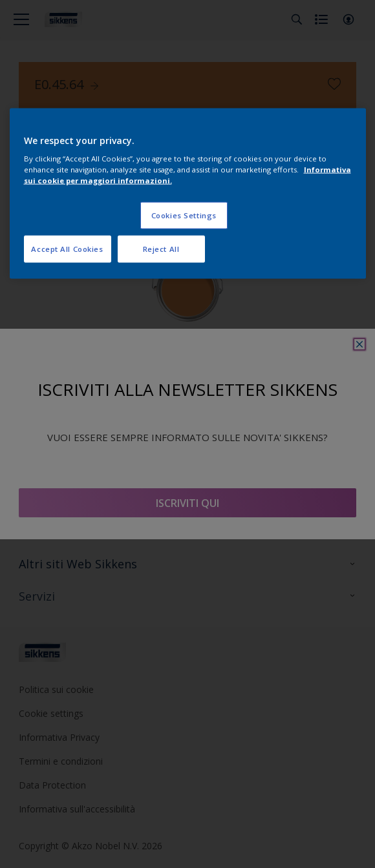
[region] (188, 193)
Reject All (161, 249)
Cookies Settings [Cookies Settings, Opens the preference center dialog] (184, 215)
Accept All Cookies (67, 249)
